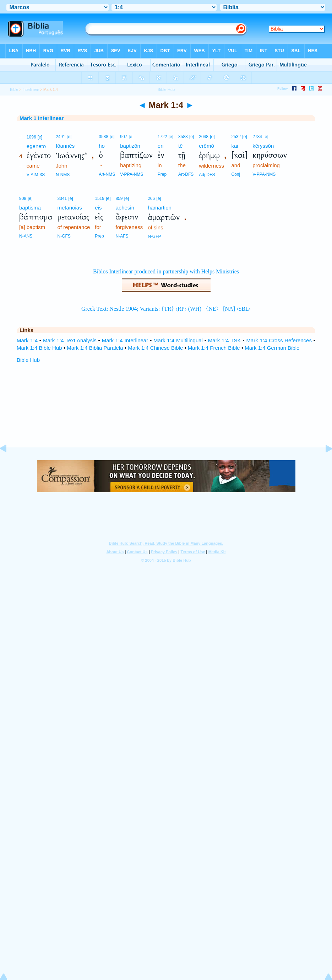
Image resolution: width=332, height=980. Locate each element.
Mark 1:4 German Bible (272, 348)
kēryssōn (263, 146)
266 (151, 198)
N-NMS (63, 175)
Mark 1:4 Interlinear (125, 340)
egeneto (36, 146)
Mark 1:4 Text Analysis (70, 340)
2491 (61, 137)
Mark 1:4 (27, 340)
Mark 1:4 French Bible (214, 348)
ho (102, 146)
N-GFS (64, 236)
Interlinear (31, 89)
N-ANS (26, 236)
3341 (62, 198)
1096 (31, 137)
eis (98, 208)
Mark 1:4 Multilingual (178, 340)
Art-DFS (186, 174)
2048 (204, 137)
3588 (104, 137)
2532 (236, 137)
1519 (100, 198)
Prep (162, 174)
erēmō (206, 146)
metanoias (70, 208)
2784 (257, 137)
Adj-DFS (207, 175)
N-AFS (122, 236)
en (161, 146)
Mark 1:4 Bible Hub (39, 348)
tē (181, 146)
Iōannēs (65, 146)
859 (119, 198)
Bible (14, 89)
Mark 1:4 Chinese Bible (155, 348)
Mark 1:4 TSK (225, 340)
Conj (236, 174)
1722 (162, 137)
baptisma (30, 208)
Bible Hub (28, 360)
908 (23, 198)
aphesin (125, 208)
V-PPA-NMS (132, 174)
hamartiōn (160, 208)
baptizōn (130, 146)
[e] (40, 137)
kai (235, 146)
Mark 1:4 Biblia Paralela (95, 348)
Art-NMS (107, 174)
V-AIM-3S (36, 175)
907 (124, 137)
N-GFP (154, 236)
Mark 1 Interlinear (42, 118)
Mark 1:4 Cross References (279, 340)
